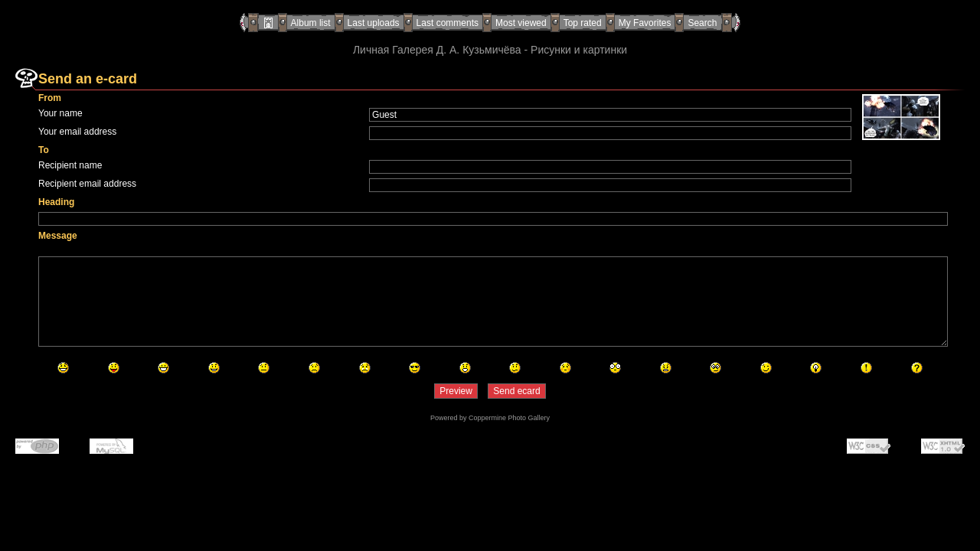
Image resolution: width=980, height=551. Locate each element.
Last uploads (374, 23)
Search (702, 23)
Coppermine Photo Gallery (509, 418)
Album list (311, 23)
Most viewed (521, 23)
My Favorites (645, 23)
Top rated (583, 23)
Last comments (448, 23)
